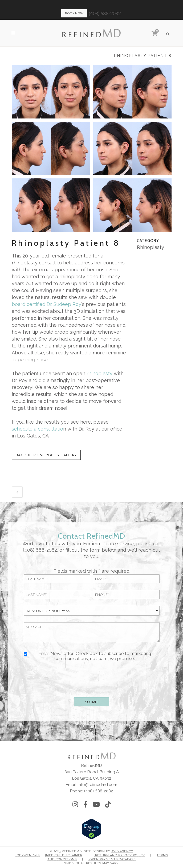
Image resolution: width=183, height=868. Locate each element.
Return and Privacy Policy (119, 855)
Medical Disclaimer (64, 855)
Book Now (74, 13)
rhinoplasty (99, 373)
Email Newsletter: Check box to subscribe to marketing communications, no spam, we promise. (95, 656)
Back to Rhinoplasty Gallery (46, 455)
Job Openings (27, 855)
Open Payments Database (112, 859)
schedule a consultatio (37, 429)
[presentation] (92, 678)
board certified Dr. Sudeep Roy (46, 304)
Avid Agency (122, 851)
